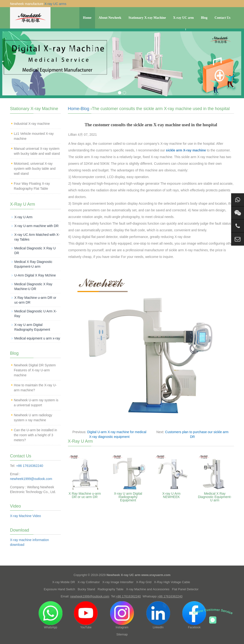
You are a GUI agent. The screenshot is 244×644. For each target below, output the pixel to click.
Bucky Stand (86, 589)
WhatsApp (51, 615)
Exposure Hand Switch (60, 589)
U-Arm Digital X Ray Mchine (35, 275)
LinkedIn (158, 615)
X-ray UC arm (183, 18)
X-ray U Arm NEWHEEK (171, 495)
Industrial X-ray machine (32, 124)
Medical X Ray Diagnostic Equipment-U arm (215, 497)
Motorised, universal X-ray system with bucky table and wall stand (35, 169)
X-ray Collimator (89, 582)
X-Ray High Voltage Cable (172, 582)
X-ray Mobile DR (64, 582)
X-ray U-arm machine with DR (36, 226)
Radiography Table (111, 589)
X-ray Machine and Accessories (148, 589)
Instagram (122, 615)
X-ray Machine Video (25, 516)
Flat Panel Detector (185, 589)
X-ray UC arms (55, 4)
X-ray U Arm (23, 217)
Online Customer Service (213, 611)
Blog (204, 18)
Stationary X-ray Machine (147, 18)
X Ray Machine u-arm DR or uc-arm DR (85, 495)
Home (87, 18)
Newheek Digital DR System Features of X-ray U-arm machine (35, 370)
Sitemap (122, 634)
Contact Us (223, 18)
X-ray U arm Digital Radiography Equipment (128, 497)
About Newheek (110, 18)
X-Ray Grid (144, 582)
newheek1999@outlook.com (31, 479)
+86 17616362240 (30, 466)
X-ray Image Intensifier (118, 582)
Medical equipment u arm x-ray (37, 338)
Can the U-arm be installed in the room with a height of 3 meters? (35, 435)
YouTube (86, 615)
